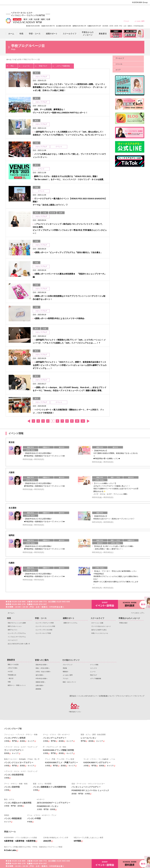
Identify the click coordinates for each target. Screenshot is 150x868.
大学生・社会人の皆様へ (99, 9)
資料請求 (131, 604)
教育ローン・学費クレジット (17, 685)
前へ (29, 421)
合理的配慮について (106, 696)
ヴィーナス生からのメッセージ (101, 626)
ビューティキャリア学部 (43, 633)
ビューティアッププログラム (17, 633)
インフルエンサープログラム (17, 637)
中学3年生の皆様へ (119, 9)
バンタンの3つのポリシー (88, 696)
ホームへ (11, 613)
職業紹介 (66, 672)
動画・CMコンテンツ (69, 682)
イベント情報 (94, 665)
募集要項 (11, 660)
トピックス (93, 668)
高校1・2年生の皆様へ (89, 9)
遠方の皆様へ (109, 9)
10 (77, 421)
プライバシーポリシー (124, 696)
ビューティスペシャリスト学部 (45, 626)
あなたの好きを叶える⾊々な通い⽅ (19, 644)
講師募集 (38, 689)
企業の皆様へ (139, 9)
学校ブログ (43, 65)
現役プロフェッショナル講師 (17, 623)
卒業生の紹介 (123, 623)
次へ (88, 421)
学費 (9, 682)
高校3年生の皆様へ (80, 9)
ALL (12, 65)
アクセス (126, 21)
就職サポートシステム (70, 623)
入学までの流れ (13, 668)
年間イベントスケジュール (100, 633)
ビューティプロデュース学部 (45, 623)
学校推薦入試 (12, 675)
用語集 (65, 668)
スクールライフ (13, 640)
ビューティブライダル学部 (44, 630)
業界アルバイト (13, 630)
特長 (9, 618)
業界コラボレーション (15, 626)
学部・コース (41, 618)
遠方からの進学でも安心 (99, 630)
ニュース (26, 65)
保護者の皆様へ (129, 9)
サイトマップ (139, 696)
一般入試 (11, 678)
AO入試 (10, 671)
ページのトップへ (138, 613)
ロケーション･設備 (97, 623)
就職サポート (69, 618)
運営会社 (73, 696)
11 (83, 421)
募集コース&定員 (13, 665)
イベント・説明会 (105, 604)
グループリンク (68, 665)
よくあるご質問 (139, 21)
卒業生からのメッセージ (129, 618)
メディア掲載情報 (63, 65)
